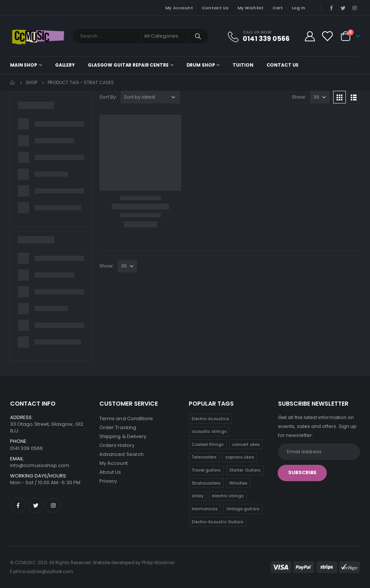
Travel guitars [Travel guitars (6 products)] (206, 470)
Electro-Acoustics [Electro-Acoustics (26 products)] (210, 419)
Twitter (36, 505)
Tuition (243, 65)
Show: (299, 97)
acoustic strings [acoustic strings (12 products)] (209, 431)
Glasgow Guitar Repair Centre (128, 65)
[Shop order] (150, 97)
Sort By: (108, 97)
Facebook (18, 505)
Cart (278, 8)
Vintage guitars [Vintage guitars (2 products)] (243, 509)
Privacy (108, 481)
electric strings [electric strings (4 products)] (228, 496)
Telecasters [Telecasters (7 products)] (204, 457)
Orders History (117, 445)
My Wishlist (251, 8)
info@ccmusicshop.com (40, 465)
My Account (179, 8)
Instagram (53, 505)
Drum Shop (201, 65)
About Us (110, 472)
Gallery (65, 65)
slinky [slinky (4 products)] (198, 496)
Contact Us (215, 8)
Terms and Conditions (126, 418)
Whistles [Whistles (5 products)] (239, 483)
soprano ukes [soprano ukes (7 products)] (240, 457)
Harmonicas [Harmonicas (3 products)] (205, 509)
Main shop (24, 65)
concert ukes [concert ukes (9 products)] (246, 444)
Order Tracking (118, 427)
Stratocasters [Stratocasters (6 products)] (206, 483)
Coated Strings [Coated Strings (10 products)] (208, 444)
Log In (299, 8)
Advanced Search (122, 454)
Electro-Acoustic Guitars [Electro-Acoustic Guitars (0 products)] (218, 522)
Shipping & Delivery (123, 436)
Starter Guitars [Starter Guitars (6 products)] (245, 470)
